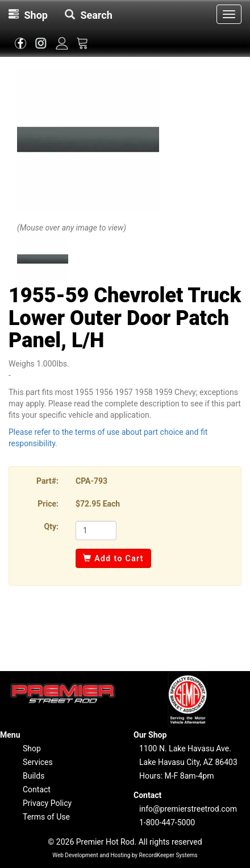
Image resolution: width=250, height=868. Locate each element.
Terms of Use (46, 817)
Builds (34, 776)
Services (38, 762)
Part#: (47, 481)
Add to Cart (113, 558)
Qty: (51, 526)
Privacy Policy (47, 803)
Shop (32, 748)
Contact (37, 789)
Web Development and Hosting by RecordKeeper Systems (125, 855)
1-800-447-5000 (167, 822)
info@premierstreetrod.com (188, 809)
